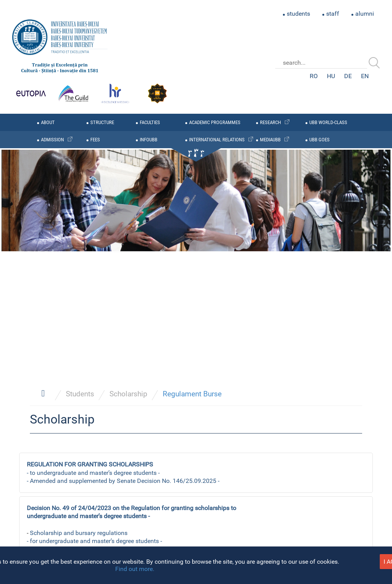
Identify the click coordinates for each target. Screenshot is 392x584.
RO (314, 76)
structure (102, 122)
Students (80, 394)
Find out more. (135, 569)
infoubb (149, 140)
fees (95, 140)
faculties (150, 122)
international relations (217, 140)
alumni (365, 14)
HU (331, 76)
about (48, 122)
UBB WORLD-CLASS (328, 122)
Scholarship (128, 394)
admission (52, 140)
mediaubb (270, 140)
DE (348, 76)
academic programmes (215, 122)
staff (333, 14)
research (270, 122)
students (298, 14)
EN (365, 76)
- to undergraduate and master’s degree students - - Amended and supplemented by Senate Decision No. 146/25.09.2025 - (123, 473)
